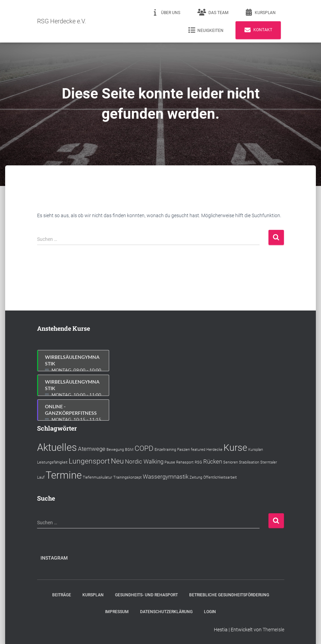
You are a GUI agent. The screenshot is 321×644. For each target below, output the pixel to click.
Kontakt (258, 30)
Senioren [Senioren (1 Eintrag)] (231, 462)
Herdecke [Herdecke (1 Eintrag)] (214, 450)
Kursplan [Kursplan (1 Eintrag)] (256, 450)
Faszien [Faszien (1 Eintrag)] (184, 450)
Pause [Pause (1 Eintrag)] (170, 462)
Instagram (54, 558)
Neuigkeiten (206, 30)
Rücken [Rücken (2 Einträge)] (213, 461)
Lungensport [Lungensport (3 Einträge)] (89, 461)
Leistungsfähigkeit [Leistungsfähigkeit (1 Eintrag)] (52, 462)
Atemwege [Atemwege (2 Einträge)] (92, 449)
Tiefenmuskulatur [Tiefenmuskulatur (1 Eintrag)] (98, 477)
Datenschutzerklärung (166, 612)
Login (210, 612)
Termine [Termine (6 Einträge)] (64, 475)
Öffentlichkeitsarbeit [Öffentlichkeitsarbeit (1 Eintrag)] (220, 477)
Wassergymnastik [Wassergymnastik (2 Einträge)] (166, 477)
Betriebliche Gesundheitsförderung (229, 595)
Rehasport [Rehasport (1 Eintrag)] (185, 462)
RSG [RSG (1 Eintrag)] (198, 462)
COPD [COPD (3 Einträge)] (144, 448)
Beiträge (62, 595)
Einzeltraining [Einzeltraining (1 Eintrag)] (165, 450)
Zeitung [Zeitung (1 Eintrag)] (196, 477)
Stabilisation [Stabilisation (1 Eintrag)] (249, 462)
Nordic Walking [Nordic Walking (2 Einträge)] (144, 461)
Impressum (117, 612)
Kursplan (261, 12)
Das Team (213, 12)
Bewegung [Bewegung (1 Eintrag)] (115, 450)
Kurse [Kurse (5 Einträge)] (235, 448)
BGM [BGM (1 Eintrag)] (129, 450)
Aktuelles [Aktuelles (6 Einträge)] (57, 447)
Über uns (166, 12)
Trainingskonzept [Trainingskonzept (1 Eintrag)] (128, 477)
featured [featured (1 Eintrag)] (198, 450)
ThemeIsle (273, 630)
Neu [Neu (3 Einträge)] (117, 461)
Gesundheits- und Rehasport (146, 595)
